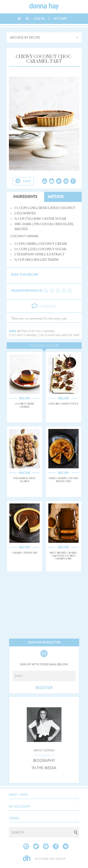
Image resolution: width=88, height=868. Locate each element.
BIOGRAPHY (44, 761)
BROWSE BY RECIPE (25, 37)
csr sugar (46, 335)
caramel (49, 331)
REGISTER (44, 688)
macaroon (64, 335)
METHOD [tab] (56, 197)
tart (76, 335)
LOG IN (39, 19)
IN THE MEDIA (44, 768)
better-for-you (29, 331)
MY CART (60, 19)
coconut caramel (23, 335)
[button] (44, 794)
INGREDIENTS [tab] (25, 197)
